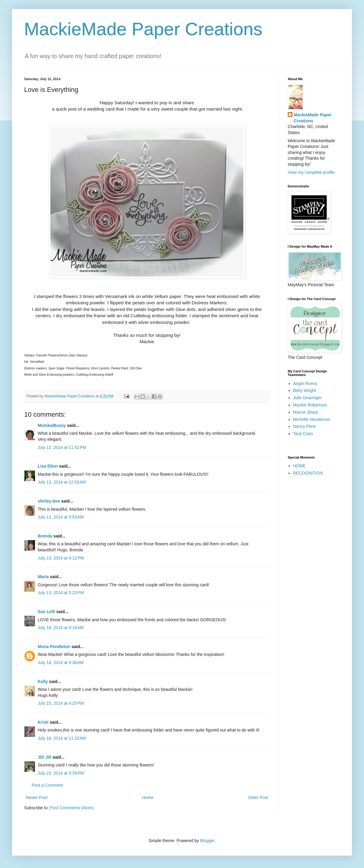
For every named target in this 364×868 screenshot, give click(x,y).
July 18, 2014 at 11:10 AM (62, 738)
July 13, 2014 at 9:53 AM (61, 517)
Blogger (207, 841)
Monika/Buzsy (52, 425)
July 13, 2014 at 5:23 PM (61, 593)
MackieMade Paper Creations (143, 29)
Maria (43, 577)
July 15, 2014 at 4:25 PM (61, 703)
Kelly (43, 682)
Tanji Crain (303, 434)
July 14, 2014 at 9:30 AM (61, 663)
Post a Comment (47, 785)
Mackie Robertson (310, 405)
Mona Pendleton (54, 647)
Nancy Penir (305, 426)
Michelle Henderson (312, 419)
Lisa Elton (48, 466)
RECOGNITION (308, 473)
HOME (299, 466)
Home (148, 797)
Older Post (258, 797)
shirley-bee (49, 501)
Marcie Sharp (306, 412)
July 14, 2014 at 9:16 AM (61, 628)
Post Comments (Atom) (72, 808)
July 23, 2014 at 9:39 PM (61, 773)
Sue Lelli (47, 612)
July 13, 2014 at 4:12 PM (61, 558)
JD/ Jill (44, 757)
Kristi (44, 722)
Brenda (45, 536)
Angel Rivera (305, 384)
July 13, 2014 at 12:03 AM (62, 482)
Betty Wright (305, 390)
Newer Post (36, 797)
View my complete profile (311, 172)
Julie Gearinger (307, 398)
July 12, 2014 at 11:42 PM (62, 447)
